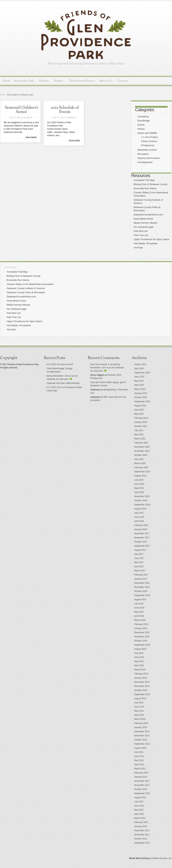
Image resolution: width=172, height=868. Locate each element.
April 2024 (139, 369)
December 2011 (142, 831)
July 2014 (139, 703)
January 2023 (141, 393)
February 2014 (141, 723)
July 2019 (139, 480)
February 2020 (141, 468)
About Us (106, 81)
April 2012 (139, 814)
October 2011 (141, 839)
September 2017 (142, 546)
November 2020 (142, 451)
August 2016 (140, 600)
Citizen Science (149, 141)
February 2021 (141, 443)
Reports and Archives (149, 158)
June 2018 (139, 517)
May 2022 (139, 414)
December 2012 (142, 781)
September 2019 (142, 472)
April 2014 (139, 715)
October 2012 (141, 789)
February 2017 (141, 575)
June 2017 (139, 558)
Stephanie (28, 117)
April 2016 (139, 616)
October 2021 (141, 426)
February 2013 (141, 773)
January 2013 (141, 777)
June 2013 (139, 756)
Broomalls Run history (145, 188)
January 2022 (141, 422)
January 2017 (141, 579)
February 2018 (141, 525)
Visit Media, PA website (146, 243)
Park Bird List (141, 231)
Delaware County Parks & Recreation (26, 292)
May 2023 (139, 381)
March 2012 (140, 818)
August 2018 (140, 509)
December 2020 (142, 447)
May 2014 (139, 711)
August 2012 (140, 798)
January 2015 (141, 678)
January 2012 (141, 826)
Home (6, 81)
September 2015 (142, 645)
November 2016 (142, 587)
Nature (59, 81)
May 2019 (139, 488)
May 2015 (139, 661)
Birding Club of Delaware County (151, 184)
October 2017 (141, 542)
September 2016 (142, 595)
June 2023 (139, 377)
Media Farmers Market (145, 223)
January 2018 (141, 529)
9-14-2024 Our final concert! (60, 364)
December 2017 (142, 534)
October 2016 (141, 591)
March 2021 (140, 439)
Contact (122, 81)
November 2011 (142, 835)
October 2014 (141, 690)
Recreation (143, 154)
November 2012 (142, 785)
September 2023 (142, 373)
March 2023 (140, 389)
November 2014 (142, 686)
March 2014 (140, 719)
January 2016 (141, 628)
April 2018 (139, 521)
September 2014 (142, 694)
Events (141, 125)
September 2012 (142, 793)
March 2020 (140, 463)
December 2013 (142, 732)
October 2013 (141, 740)
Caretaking (143, 116)
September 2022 (142, 402)
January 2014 (141, 727)
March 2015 (140, 670)
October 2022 (141, 397)
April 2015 (139, 666)
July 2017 (139, 554)
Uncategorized (145, 162)
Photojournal (148, 145)
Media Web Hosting (139, 858)
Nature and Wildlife (147, 133)
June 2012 (139, 806)
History (45, 81)
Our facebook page (144, 227)
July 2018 (139, 513)
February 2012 (141, 822)
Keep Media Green (143, 219)
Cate (93, 382)
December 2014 (142, 682)
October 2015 (141, 641)
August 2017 (140, 550)
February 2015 (141, 674)
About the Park (25, 81)
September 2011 (142, 843)
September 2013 (142, 744)
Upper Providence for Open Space (151, 239)
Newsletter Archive (147, 150)
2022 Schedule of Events (65, 110)
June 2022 (139, 410)
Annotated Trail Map (144, 180)
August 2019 (140, 476)
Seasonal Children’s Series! (21, 110)
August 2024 (140, 364)
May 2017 (139, 562)
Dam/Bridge (144, 121)
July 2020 (139, 459)
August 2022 (140, 406)
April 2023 (139, 385)
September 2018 (142, 505)
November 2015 (142, 637)
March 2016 (140, 620)
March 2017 (140, 571)
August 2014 (140, 699)
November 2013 (142, 736)
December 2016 (142, 583)
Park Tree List (141, 235)
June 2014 (139, 707)
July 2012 (139, 802)
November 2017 (142, 538)
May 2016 (139, 612)
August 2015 (140, 649)
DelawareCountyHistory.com (148, 215)
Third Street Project (82, 81)
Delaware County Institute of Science (26, 288)
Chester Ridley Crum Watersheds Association (30, 284)
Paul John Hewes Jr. (100, 364)
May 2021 (139, 435)
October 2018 (141, 501)
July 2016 (139, 604)
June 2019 (139, 484)
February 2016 (141, 624)
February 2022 (141, 418)
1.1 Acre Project (149, 137)
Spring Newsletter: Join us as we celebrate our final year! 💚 (107, 368)
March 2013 (140, 769)
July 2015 (139, 653)
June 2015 (139, 657)
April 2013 (139, 765)
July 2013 (139, 752)
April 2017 (139, 567)
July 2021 (139, 430)
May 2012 (139, 810)
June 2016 (139, 608)
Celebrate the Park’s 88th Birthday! (63, 383)
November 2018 (142, 496)
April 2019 (139, 492)
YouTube (138, 248)
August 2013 (140, 748)
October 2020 (141, 455)
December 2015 (142, 633)
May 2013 (139, 760)
